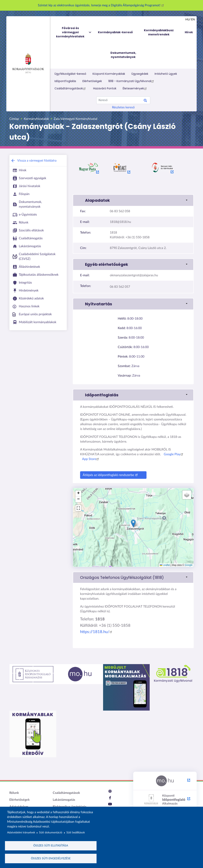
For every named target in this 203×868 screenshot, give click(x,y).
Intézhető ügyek (166, 74)
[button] (133, 200)
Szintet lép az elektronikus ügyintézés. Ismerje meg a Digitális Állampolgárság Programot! (101, 5)
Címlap (14, 119)
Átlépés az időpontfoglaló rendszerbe (111, 475)
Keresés (145, 101)
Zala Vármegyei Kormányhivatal (76, 119)
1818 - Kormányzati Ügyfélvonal (132, 81)
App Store (91, 459)
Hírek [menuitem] (189, 32)
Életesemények (135, 88)
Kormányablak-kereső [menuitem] (115, 32)
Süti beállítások (76, 832)
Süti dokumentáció (51, 832)
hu (187, 20)
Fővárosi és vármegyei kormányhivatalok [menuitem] (74, 32)
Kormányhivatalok (28, 62)
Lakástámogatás (64, 800)
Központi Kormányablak (109, 74)
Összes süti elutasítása (51, 845)
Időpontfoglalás (65, 81)
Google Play (174, 454)
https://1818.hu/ (97, 632)
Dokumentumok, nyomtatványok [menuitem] (123, 55)
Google (189, 565)
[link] (133, 577)
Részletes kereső (123, 107)
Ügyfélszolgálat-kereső (70, 74)
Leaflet (165, 565)
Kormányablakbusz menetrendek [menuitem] (159, 32)
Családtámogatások (71, 88)
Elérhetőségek (92, 81)
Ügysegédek (140, 74)
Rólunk (14, 793)
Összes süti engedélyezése (51, 858)
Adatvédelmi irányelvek (21, 832)
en (193, 20)
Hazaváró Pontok (105, 88)
